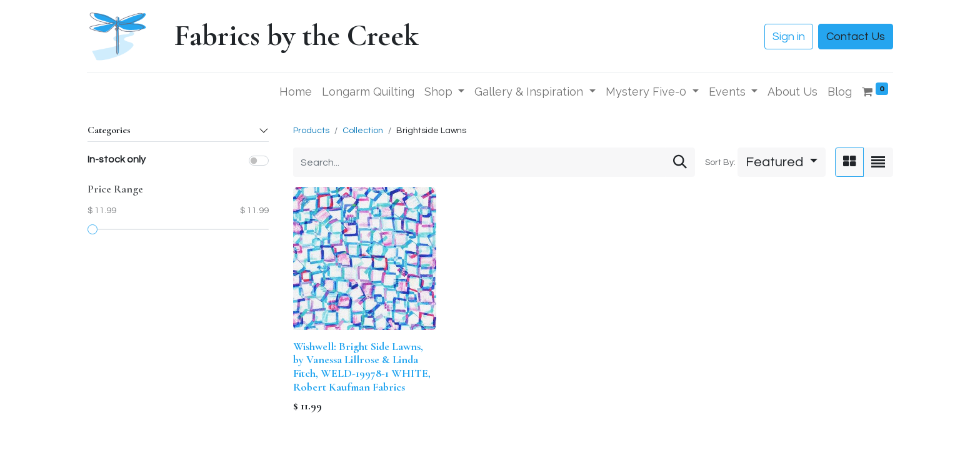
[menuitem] (296, 92)
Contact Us (856, 37)
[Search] (680, 162)
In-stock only (117, 159)
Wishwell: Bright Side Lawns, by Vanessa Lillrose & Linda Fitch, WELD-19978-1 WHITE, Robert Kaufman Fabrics (362, 367)
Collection (363, 131)
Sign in (789, 37)
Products (311, 131)
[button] (782, 162)
